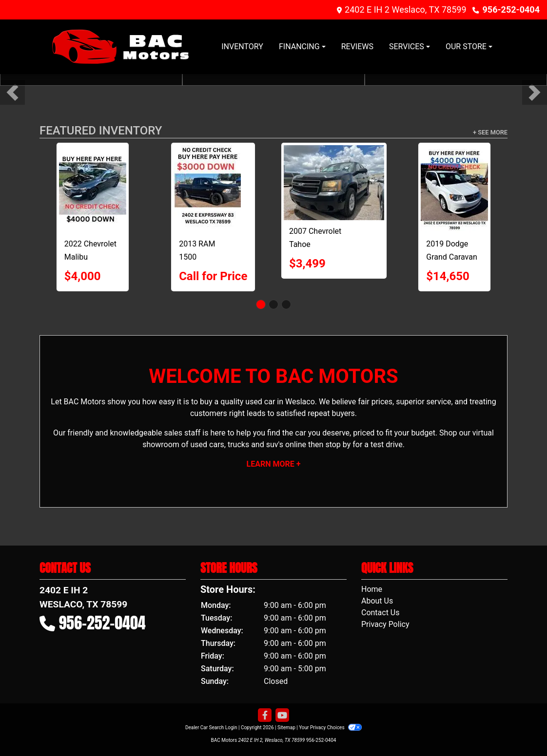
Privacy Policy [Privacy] (385, 624)
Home (372, 589)
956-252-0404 (511, 9)
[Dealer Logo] (120, 47)
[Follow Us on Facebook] (265, 716)
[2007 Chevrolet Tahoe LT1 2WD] (334, 183)
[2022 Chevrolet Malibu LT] (93, 189)
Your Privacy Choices (330, 728)
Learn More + (274, 464)
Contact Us (381, 613)
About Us (377, 601)
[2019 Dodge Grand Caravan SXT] (454, 189)
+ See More (490, 132)
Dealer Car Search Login (211, 728)
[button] (12, 92)
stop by (338, 444)
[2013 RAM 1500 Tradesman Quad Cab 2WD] (213, 189)
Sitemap (286, 728)
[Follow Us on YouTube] (282, 716)
